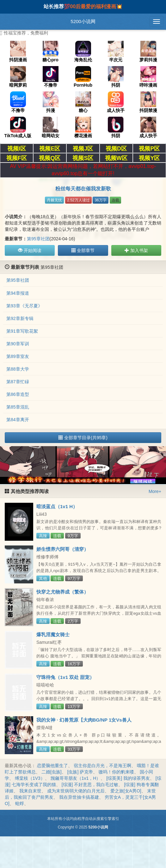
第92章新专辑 (20, 318)
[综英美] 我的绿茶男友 (128, 778)
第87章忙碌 (18, 382)
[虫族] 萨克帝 (80, 772)
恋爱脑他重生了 (52, 766)
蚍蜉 (20, 803)
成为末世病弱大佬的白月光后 (76, 791)
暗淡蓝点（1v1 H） (57, 506)
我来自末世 (30, 791)
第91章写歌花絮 (22, 331)
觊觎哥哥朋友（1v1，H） (76, 778)
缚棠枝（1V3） (30, 778)
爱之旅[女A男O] (126, 791)
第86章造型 (18, 394)
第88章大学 (18, 369)
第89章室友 (18, 356)
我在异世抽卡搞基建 (79, 797)
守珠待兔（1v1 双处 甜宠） (65, 677)
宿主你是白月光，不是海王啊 (102, 766)
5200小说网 (83, 21)
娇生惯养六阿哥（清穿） (62, 549)
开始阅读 (30, 250)
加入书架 (136, 250)
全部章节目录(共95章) (83, 438)
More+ (155, 491)
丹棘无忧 (54, 200)
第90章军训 (18, 344)
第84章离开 (18, 420)
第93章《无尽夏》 (24, 306)
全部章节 (83, 250)
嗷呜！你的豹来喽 (116, 772)
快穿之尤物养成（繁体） (62, 592)
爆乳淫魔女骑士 (53, 634)
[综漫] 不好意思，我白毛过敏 (90, 785)
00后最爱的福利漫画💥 (96, 6)
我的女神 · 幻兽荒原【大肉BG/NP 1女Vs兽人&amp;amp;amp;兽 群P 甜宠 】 (84, 723)
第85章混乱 (18, 407)
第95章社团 (38, 239)
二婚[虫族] (52, 772)
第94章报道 (18, 293)
